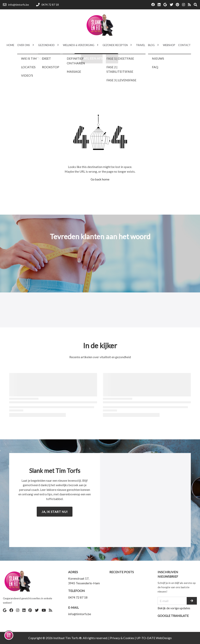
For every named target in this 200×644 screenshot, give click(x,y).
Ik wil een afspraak (96, 58)
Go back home (100, 179)
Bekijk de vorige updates (174, 608)
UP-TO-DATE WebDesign (154, 638)
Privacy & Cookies (122, 638)
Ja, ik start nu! (55, 512)
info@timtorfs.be (80, 614)
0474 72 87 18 (78, 597)
